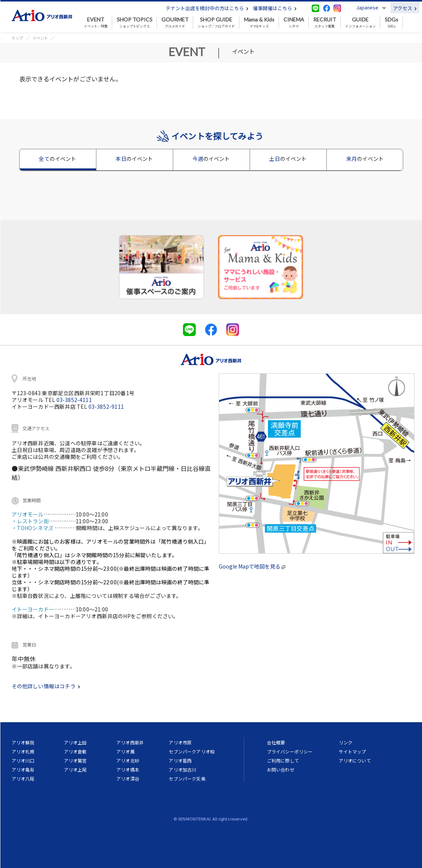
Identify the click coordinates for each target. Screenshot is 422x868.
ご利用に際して (283, 760)
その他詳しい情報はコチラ (46, 686)
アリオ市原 (180, 742)
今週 (211, 159)
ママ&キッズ (259, 23)
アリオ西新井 (130, 742)
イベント (40, 38)
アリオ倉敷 (75, 751)
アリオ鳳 (126, 751)
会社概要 (276, 742)
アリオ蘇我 (23, 742)
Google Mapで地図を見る (252, 566)
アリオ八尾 (23, 779)
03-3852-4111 (74, 400)
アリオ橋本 (128, 769)
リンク (346, 742)
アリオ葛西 (180, 760)
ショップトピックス (135, 23)
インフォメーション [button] (360, 23)
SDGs (392, 23)
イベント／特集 (96, 23)
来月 (365, 159)
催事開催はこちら (275, 8)
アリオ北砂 (128, 760)
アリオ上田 (75, 742)
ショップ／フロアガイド (216, 23)
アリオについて (355, 760)
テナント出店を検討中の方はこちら (207, 8)
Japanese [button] (367, 7)
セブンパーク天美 (187, 779)
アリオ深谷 (128, 779)
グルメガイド (175, 23)
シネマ (294, 23)
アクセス (405, 8)
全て (57, 159)
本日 (134, 159)
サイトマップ (353, 751)
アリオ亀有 (23, 769)
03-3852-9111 (106, 406)
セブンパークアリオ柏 (192, 751)
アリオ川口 (23, 760)
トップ (17, 38)
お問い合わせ (281, 769)
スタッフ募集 (325, 23)
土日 (288, 159)
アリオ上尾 (75, 769)
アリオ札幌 (23, 751)
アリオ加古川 (182, 769)
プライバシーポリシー (290, 751)
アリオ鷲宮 (75, 760)
